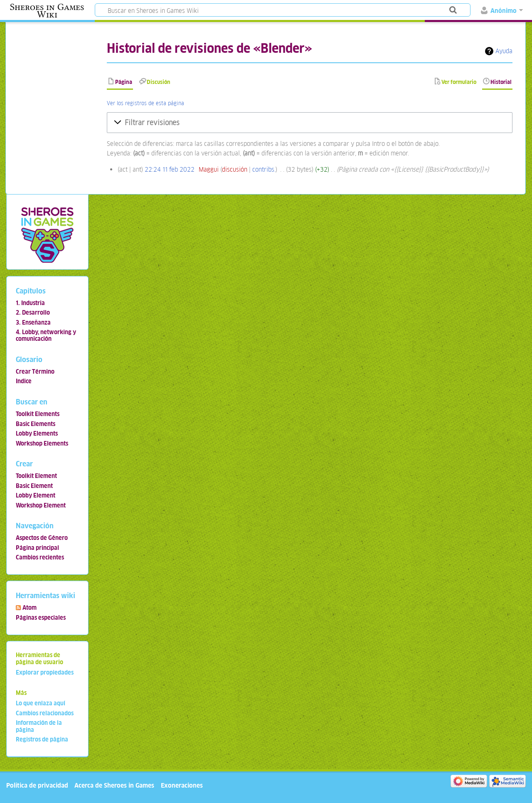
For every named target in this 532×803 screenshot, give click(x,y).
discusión (235, 169)
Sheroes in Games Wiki (47, 11)
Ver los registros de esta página (145, 103)
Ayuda (504, 51)
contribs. (264, 169)
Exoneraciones (182, 785)
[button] (310, 123)
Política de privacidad (37, 785)
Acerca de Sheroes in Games (114, 785)
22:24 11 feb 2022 (170, 169)
